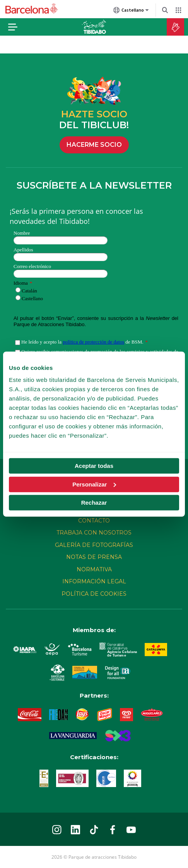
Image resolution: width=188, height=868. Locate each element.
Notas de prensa (94, 557)
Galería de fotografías (94, 545)
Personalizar (94, 484)
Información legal (94, 581)
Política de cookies (94, 594)
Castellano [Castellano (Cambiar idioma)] (131, 12)
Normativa (94, 569)
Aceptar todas (94, 466)
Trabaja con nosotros (94, 533)
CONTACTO (94, 521)
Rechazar (94, 503)
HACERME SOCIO (94, 145)
